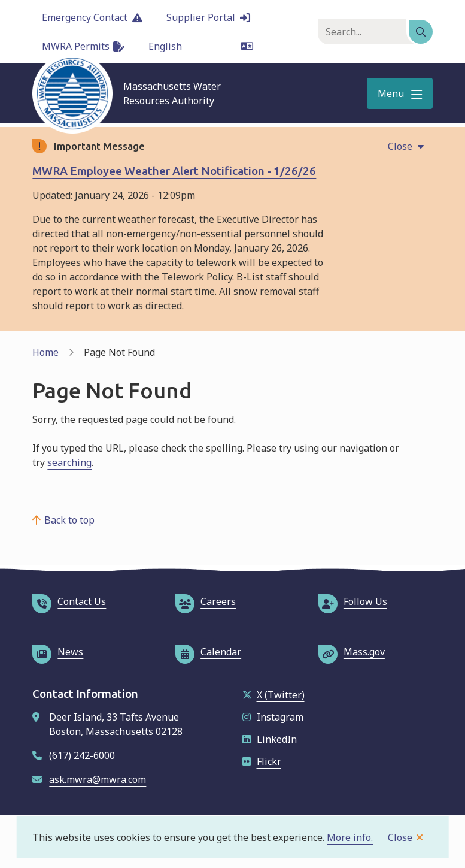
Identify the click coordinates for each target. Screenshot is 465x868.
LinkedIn (270, 739)
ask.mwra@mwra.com (98, 779)
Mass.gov (352, 652)
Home (45, 352)
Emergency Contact (92, 17)
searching (69, 462)
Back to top (69, 520)
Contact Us (69, 601)
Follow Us (353, 601)
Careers (206, 601)
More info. (350, 837)
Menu (391, 93)
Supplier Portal (208, 17)
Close (400, 837)
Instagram (273, 717)
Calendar (208, 652)
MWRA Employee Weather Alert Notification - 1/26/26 (174, 171)
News (58, 652)
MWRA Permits (83, 46)
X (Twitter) (273, 695)
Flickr (262, 761)
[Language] (201, 46)
